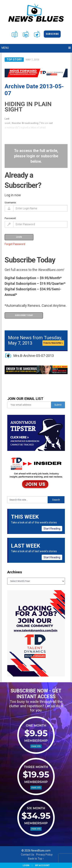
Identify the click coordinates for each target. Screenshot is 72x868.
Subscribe (52, 34)
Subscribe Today (24, 315)
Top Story (14, 59)
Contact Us (28, 855)
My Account (42, 865)
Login (26, 865)
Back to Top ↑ (36, 859)
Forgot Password (15, 244)
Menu (5, 48)
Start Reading (52, 529)
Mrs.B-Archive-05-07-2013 (34, 356)
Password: (10, 218)
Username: (10, 203)
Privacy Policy (44, 855)
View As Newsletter (53, 343)
